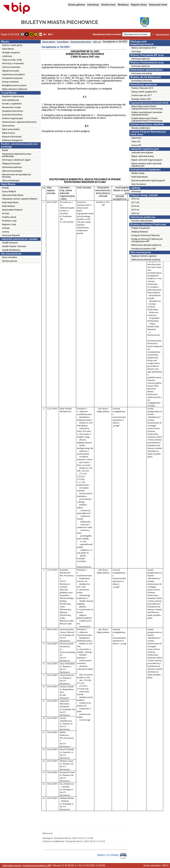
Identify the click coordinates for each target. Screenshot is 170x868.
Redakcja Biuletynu (140, 232)
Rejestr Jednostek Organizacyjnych (147, 160)
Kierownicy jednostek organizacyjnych (148, 181)
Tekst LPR (136, 142)
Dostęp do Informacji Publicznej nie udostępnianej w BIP (147, 240)
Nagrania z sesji (9, 224)
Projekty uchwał (9, 217)
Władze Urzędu (138, 173)
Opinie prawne (8, 126)
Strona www (108, 5)
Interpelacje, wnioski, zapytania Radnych (20, 199)
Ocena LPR (136, 145)
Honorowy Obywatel (11, 235)
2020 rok (135, 213)
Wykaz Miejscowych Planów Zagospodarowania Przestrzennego (147, 108)
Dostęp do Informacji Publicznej (145, 235)
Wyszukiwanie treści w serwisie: (107, 34)
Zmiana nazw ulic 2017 (142, 95)
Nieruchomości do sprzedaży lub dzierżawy (16, 176)
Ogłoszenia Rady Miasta (13, 195)
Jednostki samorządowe (142, 153)
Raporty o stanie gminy (12, 45)
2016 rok (135, 199)
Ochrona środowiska (11, 67)
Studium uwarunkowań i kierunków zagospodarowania (147, 114)
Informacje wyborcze (141, 59)
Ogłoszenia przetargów (12, 171)
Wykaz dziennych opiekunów (15, 89)
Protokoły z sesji (9, 221)
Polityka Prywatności (141, 228)
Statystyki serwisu (12, 866)
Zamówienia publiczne (12, 167)
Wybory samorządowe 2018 (144, 48)
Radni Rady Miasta (10, 202)
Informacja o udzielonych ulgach (16, 160)
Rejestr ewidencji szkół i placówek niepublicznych (146, 165)
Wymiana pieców (10, 261)
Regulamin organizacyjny (13, 96)
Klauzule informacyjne (12, 137)
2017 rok (135, 202)
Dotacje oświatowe (10, 82)
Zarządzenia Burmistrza (13, 111)
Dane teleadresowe (10, 100)
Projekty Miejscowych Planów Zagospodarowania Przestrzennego (147, 120)
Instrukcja (93, 5)
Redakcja (123, 5)
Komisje (6, 213)
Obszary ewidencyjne (141, 128)
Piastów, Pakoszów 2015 (142, 88)
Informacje (136, 52)
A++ (50, 34)
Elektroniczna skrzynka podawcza (146, 245)
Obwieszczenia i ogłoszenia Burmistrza (19, 122)
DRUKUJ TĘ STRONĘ (112, 855)
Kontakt (5, 188)
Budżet (5, 150)
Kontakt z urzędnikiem (12, 104)
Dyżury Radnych (9, 192)
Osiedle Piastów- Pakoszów (14, 246)
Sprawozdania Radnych (12, 210)
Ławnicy (6, 232)
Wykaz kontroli (8, 133)
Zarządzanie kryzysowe (12, 78)
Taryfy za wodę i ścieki (12, 60)
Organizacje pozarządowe (13, 74)
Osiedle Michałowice (11, 250)
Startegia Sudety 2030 (141, 99)
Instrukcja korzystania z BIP (144, 249)
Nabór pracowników (11, 129)
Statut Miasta (8, 49)
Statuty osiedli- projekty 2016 (144, 92)
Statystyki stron (158, 5)
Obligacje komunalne (11, 164)
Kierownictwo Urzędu (11, 107)
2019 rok (135, 210)
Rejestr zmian (139, 5)
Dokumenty (136, 138)
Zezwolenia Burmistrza (12, 115)
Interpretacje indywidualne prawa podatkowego (17, 155)
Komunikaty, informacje (142, 81)
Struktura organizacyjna (12, 118)
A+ (45, 34)
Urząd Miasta (63, 42)
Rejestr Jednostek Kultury (143, 156)
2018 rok (135, 206)
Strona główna (77, 5)
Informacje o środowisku (13, 64)
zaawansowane (162, 34)
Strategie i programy (11, 53)
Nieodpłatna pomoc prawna (14, 85)
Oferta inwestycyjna (11, 181)
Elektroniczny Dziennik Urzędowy (146, 260)
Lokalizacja (7, 56)
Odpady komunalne (11, 71)
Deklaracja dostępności (12, 140)
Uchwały (6, 228)
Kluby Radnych (8, 206)
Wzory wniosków (9, 257)
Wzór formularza (139, 184)
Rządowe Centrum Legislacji (144, 256)
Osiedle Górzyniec (10, 243)
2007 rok (97, 42)
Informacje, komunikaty (142, 73)
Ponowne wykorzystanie (142, 221)
